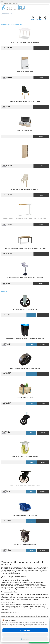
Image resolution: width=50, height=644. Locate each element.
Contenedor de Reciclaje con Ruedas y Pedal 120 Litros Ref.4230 (25, 339)
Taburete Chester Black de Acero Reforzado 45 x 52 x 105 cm (25, 278)
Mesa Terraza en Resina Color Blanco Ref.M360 (25, 42)
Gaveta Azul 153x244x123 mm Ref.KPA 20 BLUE (25, 515)
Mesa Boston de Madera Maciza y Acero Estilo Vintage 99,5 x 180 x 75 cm (25, 248)
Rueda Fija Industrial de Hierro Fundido (25, 309)
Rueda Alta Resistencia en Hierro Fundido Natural (25, 368)
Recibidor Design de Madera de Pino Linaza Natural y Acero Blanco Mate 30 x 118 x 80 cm (25, 219)
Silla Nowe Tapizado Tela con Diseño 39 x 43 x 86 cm (25, 101)
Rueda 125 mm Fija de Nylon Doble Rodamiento (25, 457)
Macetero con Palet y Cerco (25, 398)
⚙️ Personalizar (25, 639)
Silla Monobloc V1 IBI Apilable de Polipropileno (25, 189)
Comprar (41, 48)
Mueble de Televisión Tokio (25, 131)
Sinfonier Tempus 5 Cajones (25, 72)
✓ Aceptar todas (25, 630)
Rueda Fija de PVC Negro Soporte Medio (25, 545)
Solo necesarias (25, 635)
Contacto (33, 18)
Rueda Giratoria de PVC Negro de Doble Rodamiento (25, 486)
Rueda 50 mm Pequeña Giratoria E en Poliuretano (25, 427)
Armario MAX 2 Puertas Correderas (25, 160)
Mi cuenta (40, 18)
